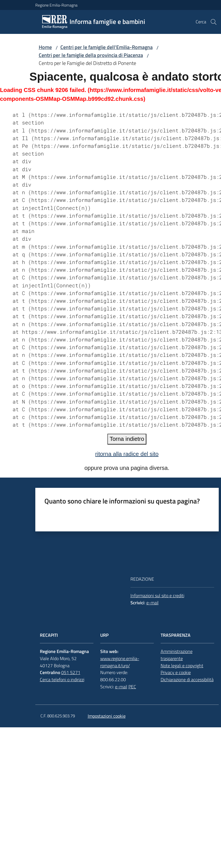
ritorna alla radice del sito (127, 454)
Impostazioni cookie (107, 716)
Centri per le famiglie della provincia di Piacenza (91, 55)
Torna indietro (127, 439)
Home (45, 47)
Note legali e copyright (182, 666)
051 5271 (71, 672)
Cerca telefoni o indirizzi (62, 679)
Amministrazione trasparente (177, 655)
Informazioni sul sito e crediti (157, 595)
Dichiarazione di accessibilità (187, 679)
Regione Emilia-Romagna (56, 5)
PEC (132, 687)
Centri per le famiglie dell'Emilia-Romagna (107, 47)
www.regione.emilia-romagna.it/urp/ (120, 662)
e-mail (153, 603)
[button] (214, 22)
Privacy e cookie (176, 672)
